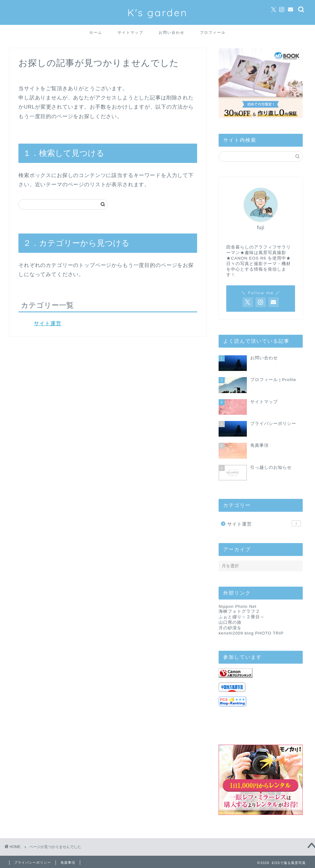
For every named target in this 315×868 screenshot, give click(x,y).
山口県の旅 (230, 622)
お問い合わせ (172, 32)
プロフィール (213, 32)
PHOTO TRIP (269, 633)
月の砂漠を (230, 628)
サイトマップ (130, 32)
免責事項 (68, 862)
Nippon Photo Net (237, 606)
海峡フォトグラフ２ (239, 611)
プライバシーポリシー (33, 862)
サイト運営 (48, 324)
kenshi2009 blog (236, 633)
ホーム (96, 32)
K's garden (157, 12)
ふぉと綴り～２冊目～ (242, 617)
